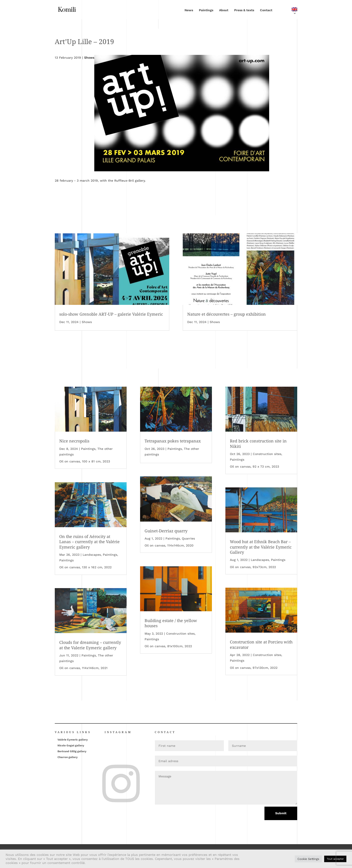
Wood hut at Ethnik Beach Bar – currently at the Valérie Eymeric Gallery (261, 547)
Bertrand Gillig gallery (72, 751)
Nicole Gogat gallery (71, 745)
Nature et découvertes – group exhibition (227, 314)
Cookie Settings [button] (308, 859)
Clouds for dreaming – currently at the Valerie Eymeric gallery (90, 645)
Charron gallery (68, 757)
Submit (281, 813)
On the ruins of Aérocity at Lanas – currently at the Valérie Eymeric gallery (89, 542)
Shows (87, 322)
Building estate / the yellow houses (171, 623)
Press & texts (244, 10)
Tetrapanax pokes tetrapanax (173, 441)
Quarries (188, 538)
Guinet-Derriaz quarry (166, 531)
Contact (266, 10)
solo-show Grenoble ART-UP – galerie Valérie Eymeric (111, 314)
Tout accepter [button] (335, 859)
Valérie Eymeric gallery (73, 740)
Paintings (206, 10)
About (224, 10)
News (189, 10)
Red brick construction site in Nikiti (258, 443)
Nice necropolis (74, 441)
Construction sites (180, 634)
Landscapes (92, 555)
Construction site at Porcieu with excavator (261, 644)
